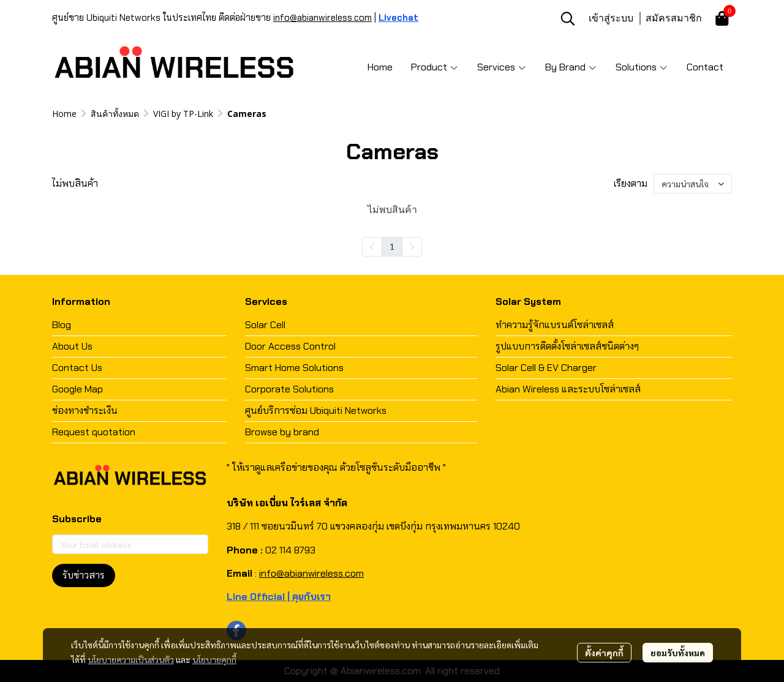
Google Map (77, 389)
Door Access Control (290, 346)
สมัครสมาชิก (674, 18)
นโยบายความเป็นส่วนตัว (131, 659)
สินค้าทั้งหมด (115, 114)
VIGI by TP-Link (183, 114)
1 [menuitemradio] (392, 246)
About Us (72, 346)
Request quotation (94, 432)
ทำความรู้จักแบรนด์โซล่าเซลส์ (555, 325)
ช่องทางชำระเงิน (85, 410)
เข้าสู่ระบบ (611, 18)
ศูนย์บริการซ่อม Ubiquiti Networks (316, 410)
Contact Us (77, 368)
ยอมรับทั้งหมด (678, 653)
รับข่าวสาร (84, 575)
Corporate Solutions (289, 389)
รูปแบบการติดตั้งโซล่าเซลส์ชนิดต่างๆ (567, 346)
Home (64, 114)
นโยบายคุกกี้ (214, 659)
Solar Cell (265, 325)
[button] (568, 18)
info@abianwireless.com (322, 18)
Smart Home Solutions (294, 368)
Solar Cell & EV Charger (546, 368)
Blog (62, 325)
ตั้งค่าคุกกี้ (604, 653)
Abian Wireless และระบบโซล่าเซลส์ (568, 389)
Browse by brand (282, 432)
